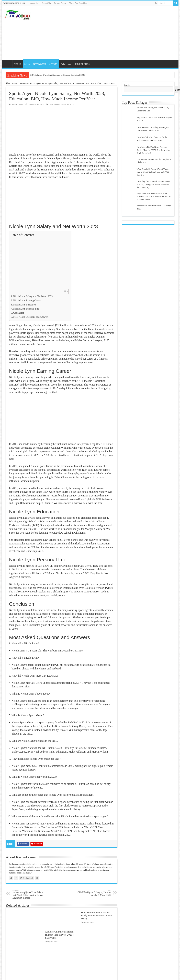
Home (8, 64)
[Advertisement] (114, 33)
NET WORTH (40, 64)
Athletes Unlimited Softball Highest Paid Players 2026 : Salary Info (59, 935)
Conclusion (19, 313)
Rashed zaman (17, 104)
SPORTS (53, 64)
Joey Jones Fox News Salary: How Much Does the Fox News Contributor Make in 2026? (154, 196)
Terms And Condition (78, 3)
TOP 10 (18, 64)
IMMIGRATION (83, 64)
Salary (27, 64)
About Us (34, 3)
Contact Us (46, 3)
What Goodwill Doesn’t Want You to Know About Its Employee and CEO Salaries (153, 172)
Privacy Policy (60, 3)
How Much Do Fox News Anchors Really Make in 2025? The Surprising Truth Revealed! (153, 150)
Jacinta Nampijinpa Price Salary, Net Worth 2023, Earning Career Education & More (30, 894)
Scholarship (66, 64)
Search (127, 85)
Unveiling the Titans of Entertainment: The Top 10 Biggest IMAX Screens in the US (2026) (154, 184)
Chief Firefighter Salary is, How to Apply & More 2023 (93, 893)
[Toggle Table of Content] (64, 291)
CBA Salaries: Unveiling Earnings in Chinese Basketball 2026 (57, 75)
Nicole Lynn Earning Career (27, 300)
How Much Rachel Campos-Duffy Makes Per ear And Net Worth (96, 915)
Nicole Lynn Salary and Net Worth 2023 (33, 296)
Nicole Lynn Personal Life (26, 309)
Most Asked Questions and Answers (31, 317)
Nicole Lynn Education (25, 305)
